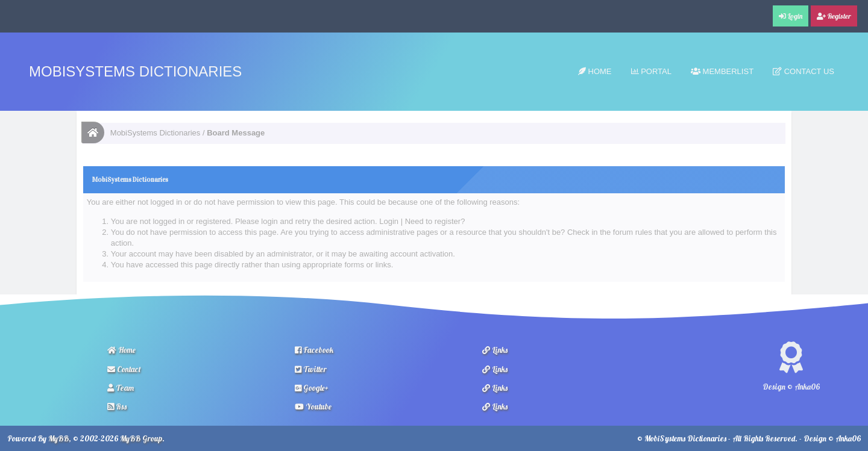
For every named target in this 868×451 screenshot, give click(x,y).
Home (595, 71)
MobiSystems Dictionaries (135, 71)
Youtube (313, 406)
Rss (117, 406)
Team (121, 388)
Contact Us (804, 71)
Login (389, 221)
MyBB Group (141, 438)
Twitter (311, 369)
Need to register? (435, 221)
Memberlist (722, 71)
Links (495, 350)
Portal (651, 71)
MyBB (58, 438)
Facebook (314, 350)
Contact (124, 369)
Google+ (312, 388)
